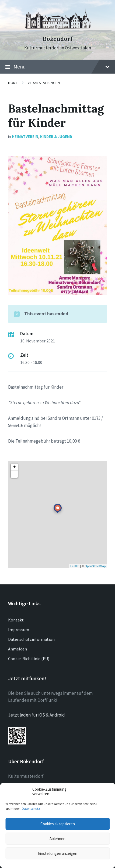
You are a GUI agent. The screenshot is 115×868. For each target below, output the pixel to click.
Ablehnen (58, 839)
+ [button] (14, 467)
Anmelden (18, 649)
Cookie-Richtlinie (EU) (29, 659)
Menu (58, 67)
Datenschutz (31, 809)
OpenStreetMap (95, 566)
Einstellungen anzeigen (58, 853)
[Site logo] (58, 29)
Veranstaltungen (44, 83)
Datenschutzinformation (31, 639)
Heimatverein (25, 137)
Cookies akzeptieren (58, 824)
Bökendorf (58, 39)
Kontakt (16, 620)
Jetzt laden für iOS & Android (36, 715)
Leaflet (75, 566)
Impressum (19, 630)
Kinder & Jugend (56, 137)
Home (13, 83)
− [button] (14, 474)
